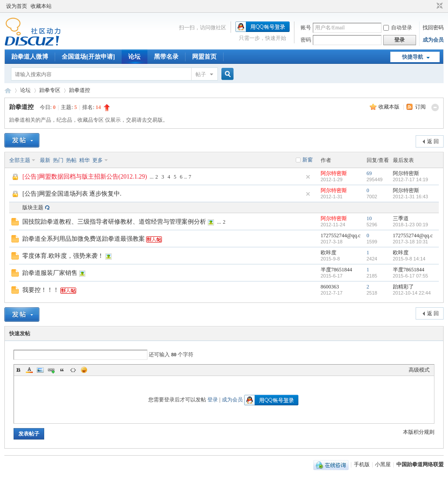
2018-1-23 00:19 (411, 225)
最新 (45, 160)
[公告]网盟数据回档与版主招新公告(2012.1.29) (85, 177)
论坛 (134, 57)
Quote (62, 370)
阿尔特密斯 (334, 173)
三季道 (401, 218)
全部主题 (20, 160)
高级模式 (419, 370)
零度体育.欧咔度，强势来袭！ (63, 256)
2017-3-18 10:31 (411, 242)
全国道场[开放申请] (88, 57)
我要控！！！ (41, 290)
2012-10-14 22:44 (412, 293)
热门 (58, 160)
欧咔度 (329, 253)
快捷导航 (413, 57)
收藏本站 (41, 6)
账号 (306, 28)
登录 (213, 400)
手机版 (362, 464)
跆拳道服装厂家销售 (50, 273)
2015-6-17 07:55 (411, 276)
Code (73, 370)
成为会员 (433, 40)
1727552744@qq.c (341, 235)
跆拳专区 (50, 90)
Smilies (84, 370)
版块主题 (33, 207)
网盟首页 (204, 57)
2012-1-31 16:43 (411, 197)
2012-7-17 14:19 (411, 179)
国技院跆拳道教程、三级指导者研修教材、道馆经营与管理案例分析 (114, 222)
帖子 (201, 74)
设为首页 (17, 6)
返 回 (433, 141)
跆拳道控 (80, 90)
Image (40, 370)
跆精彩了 (403, 287)
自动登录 (398, 28)
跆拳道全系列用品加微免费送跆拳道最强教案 (84, 239)
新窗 (308, 160)
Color (29, 370)
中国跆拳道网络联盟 (8, 90)
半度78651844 (336, 270)
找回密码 (433, 28)
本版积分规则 (419, 432)
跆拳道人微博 (30, 57)
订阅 (420, 107)
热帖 (71, 160)
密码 (306, 40)
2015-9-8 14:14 (409, 259)
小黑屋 (383, 464)
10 (369, 218)
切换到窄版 (439, 6)
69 (369, 173)
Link (51, 370)
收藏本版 (390, 107)
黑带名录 (166, 57)
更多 (98, 160)
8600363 (330, 287)
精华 (84, 160)
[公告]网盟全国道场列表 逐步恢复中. (72, 194)
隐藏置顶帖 (308, 177)
